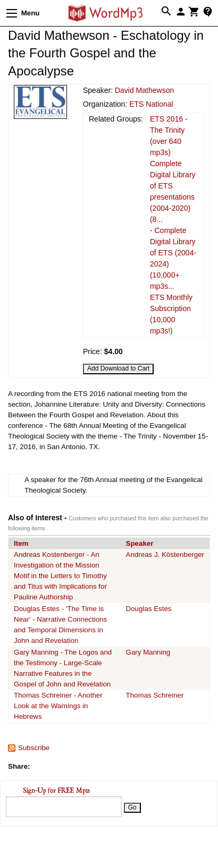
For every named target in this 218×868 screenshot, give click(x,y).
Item (21, 543)
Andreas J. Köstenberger (165, 555)
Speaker (140, 543)
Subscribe (34, 748)
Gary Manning (148, 652)
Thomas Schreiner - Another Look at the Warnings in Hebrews (58, 706)
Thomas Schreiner (155, 695)
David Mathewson (144, 90)
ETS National (151, 104)
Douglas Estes (149, 609)
